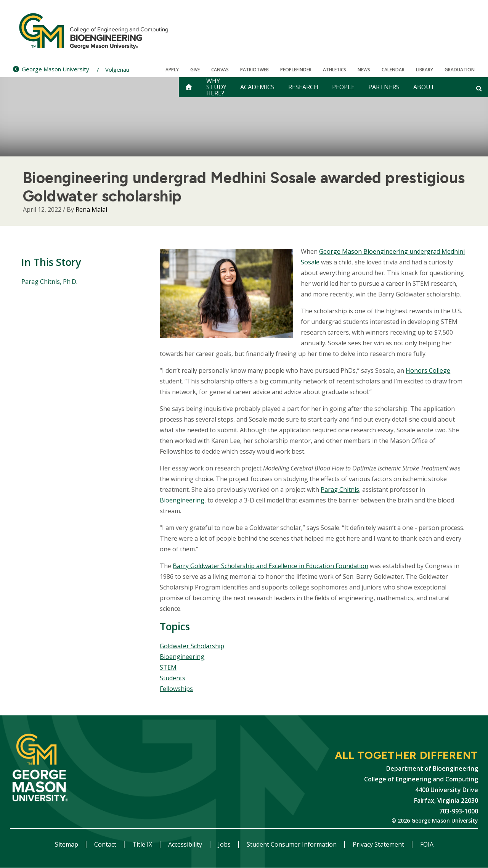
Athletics (335, 70)
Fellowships (176, 689)
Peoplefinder (296, 70)
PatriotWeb (254, 70)
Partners (384, 87)
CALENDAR (393, 70)
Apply (172, 70)
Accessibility (186, 844)
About (424, 87)
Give (195, 70)
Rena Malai (91, 209)
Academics (257, 87)
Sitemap (67, 844)
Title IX (143, 844)
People (343, 87)
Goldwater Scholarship (192, 646)
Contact (106, 844)
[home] (189, 87)
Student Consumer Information (292, 844)
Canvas (220, 70)
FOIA (427, 844)
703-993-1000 (459, 811)
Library (425, 70)
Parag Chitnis (340, 490)
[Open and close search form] (479, 88)
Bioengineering (182, 500)
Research (303, 87)
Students (173, 678)
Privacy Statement (379, 844)
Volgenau (117, 69)
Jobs (225, 844)
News (364, 70)
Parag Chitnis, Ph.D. (49, 282)
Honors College (428, 370)
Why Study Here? (216, 87)
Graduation (460, 70)
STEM (168, 667)
